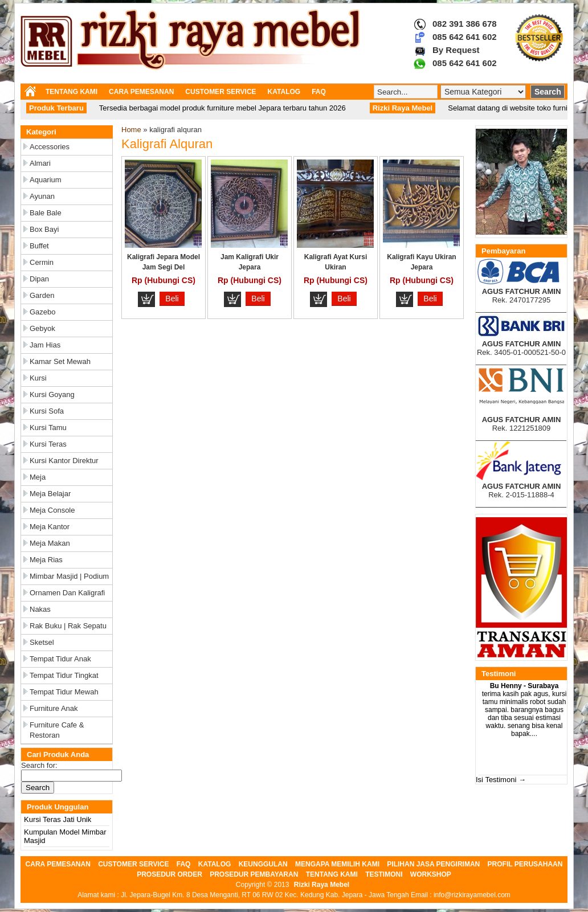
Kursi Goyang (52, 394)
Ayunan (42, 196)
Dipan (39, 279)
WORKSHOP (431, 874)
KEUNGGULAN (263, 864)
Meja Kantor (50, 527)
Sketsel (42, 642)
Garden (42, 295)
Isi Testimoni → (501, 780)
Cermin (42, 262)
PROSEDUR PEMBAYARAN (254, 874)
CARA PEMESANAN (141, 92)
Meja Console (52, 510)
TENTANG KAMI (72, 92)
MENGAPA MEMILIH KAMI (337, 864)
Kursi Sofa (47, 411)
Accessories (50, 147)
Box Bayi (44, 229)
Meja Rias (46, 560)
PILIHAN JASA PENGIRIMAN (433, 864)
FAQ (319, 92)
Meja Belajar (50, 494)
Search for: (39, 765)
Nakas (40, 609)
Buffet (39, 246)
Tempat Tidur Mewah (64, 692)
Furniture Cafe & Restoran (57, 730)
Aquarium (46, 180)
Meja (38, 477)
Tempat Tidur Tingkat (64, 675)
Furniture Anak (54, 708)
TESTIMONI (384, 874)
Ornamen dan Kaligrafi (67, 593)
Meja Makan (50, 543)
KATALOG (284, 92)
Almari (40, 163)
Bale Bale (46, 213)
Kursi (38, 378)
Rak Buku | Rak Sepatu (68, 626)
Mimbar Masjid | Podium (69, 576)
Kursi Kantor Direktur (64, 461)
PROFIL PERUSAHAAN (525, 864)
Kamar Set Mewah (60, 361)
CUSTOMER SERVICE (220, 92)
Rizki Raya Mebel (322, 885)
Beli (172, 298)
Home (131, 130)
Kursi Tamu (48, 428)
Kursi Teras (48, 444)
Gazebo (43, 312)
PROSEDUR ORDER (170, 874)
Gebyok (42, 328)
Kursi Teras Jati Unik (58, 819)
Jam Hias (45, 345)
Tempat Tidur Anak (60, 659)
